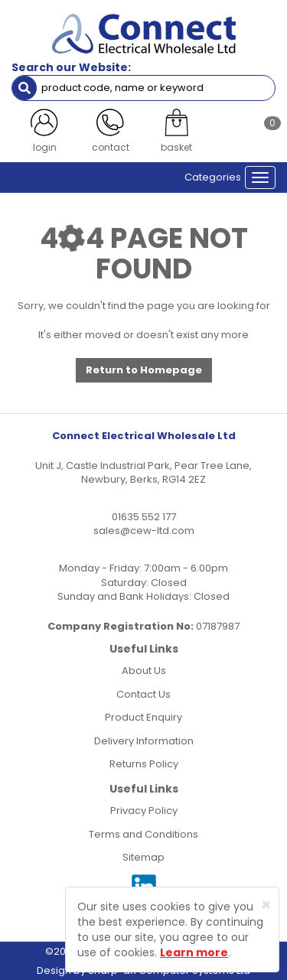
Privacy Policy (144, 811)
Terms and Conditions (143, 834)
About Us (144, 671)
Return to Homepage (144, 370)
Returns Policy (144, 764)
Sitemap (143, 857)
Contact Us (143, 694)
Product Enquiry (143, 717)
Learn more (194, 952)
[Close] (266, 905)
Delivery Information (144, 741)
